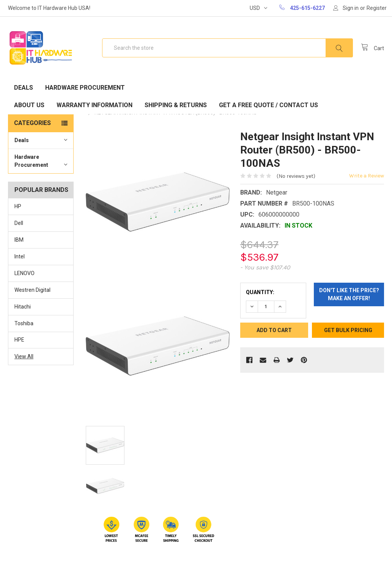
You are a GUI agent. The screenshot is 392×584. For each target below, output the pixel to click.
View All (24, 356)
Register (377, 8)
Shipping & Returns (176, 105)
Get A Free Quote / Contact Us (268, 105)
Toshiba (24, 323)
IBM (19, 240)
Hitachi (23, 307)
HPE (19, 340)
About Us (29, 105)
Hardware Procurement (85, 88)
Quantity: (260, 292)
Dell (19, 223)
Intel (20, 256)
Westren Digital (32, 290)
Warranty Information (94, 105)
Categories (32, 123)
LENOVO (24, 273)
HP (18, 206)
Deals (24, 88)
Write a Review (367, 176)
